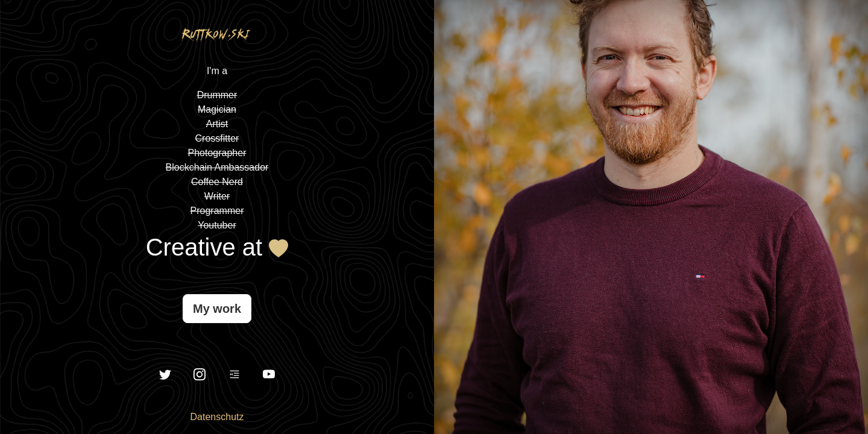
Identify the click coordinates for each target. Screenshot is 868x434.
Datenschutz (217, 417)
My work (217, 309)
